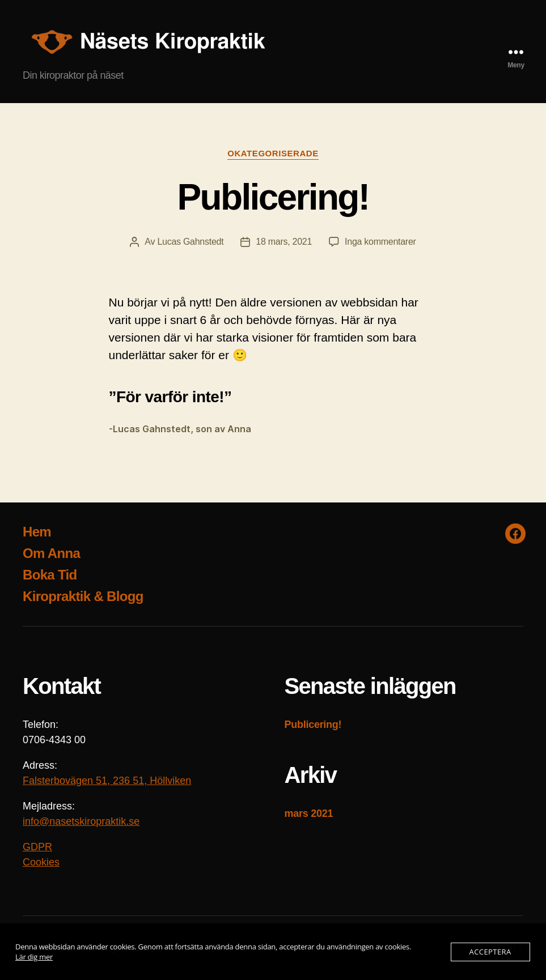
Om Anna (51, 553)
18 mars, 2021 (284, 242)
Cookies (41, 862)
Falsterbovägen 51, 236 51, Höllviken (107, 781)
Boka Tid (50, 575)
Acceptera (490, 952)
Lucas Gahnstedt (190, 242)
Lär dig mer (34, 957)
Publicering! (273, 197)
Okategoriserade (273, 153)
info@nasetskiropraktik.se (81, 821)
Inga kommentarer (380, 242)
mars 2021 (309, 813)
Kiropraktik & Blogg (83, 596)
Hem (37, 532)
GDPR (37, 847)
